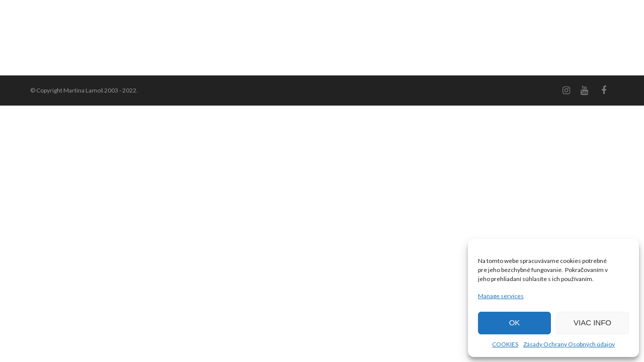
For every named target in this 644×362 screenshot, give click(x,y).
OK (515, 323)
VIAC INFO (592, 323)
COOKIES (505, 344)
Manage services (501, 296)
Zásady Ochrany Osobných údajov (569, 344)
